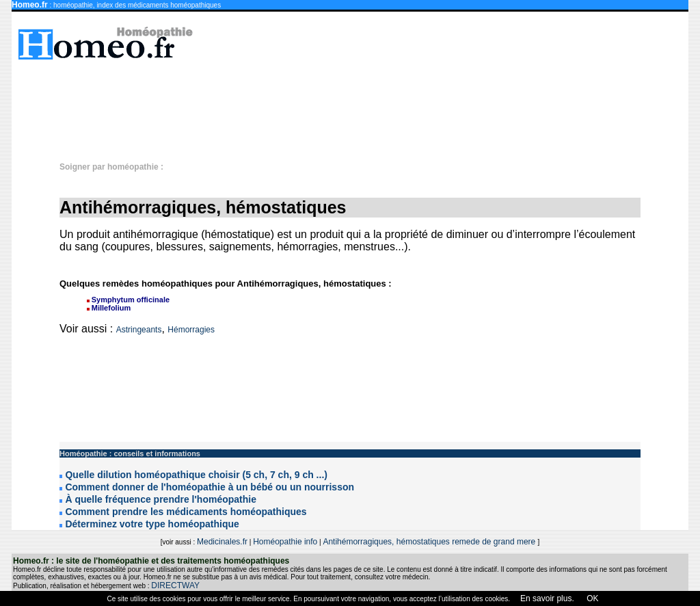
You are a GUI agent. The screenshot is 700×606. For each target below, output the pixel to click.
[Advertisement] (357, 104)
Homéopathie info (285, 542)
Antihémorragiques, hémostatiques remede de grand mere (430, 542)
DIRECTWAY (175, 585)
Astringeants (139, 330)
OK (592, 598)
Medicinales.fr (222, 542)
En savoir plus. (547, 598)
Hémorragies (191, 330)
